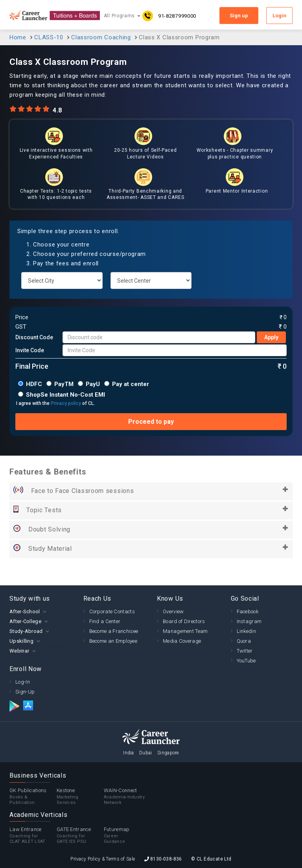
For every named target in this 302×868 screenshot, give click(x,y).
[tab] (41, 611)
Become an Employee (113, 641)
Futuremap (127, 835)
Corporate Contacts (112, 611)
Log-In (23, 682)
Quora (244, 641)
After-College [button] (25, 621)
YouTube (246, 661)
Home (18, 37)
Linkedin (246, 631)
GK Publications (33, 796)
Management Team (185, 631)
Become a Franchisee (114, 631)
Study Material (151, 549)
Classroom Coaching (101, 37)
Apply (271, 337)
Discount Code (34, 337)
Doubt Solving (151, 530)
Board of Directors (184, 621)
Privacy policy (66, 403)
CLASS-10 (49, 37)
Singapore (168, 753)
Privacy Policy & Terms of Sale (103, 859)
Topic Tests (151, 510)
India (129, 753)
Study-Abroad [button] (26, 631)
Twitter (245, 651)
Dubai (146, 753)
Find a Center (105, 621)
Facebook (248, 611)
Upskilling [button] (21, 641)
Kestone (80, 796)
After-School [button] (25, 611)
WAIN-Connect (127, 796)
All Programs (122, 16)
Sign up (239, 16)
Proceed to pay (151, 422)
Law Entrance (33, 835)
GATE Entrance (80, 835)
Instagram (249, 621)
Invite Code (30, 350)
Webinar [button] (19, 651)
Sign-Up (25, 692)
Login (279, 16)
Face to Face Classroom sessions (151, 491)
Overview (173, 611)
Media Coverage (182, 641)
